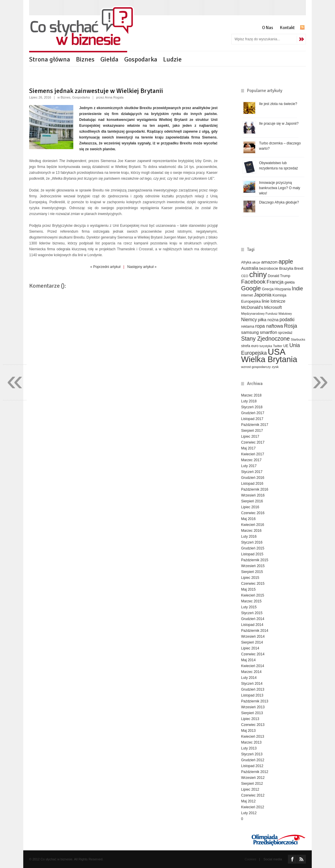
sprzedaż (285, 333)
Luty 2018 (249, 401)
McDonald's (252, 307)
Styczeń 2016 (252, 542)
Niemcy (249, 319)
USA (277, 352)
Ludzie (172, 59)
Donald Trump (279, 276)
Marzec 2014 (251, 672)
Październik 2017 (255, 425)
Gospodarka (141, 59)
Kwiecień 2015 (253, 595)
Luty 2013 (249, 748)
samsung (250, 332)
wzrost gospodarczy (256, 367)
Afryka (246, 262)
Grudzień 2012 (253, 760)
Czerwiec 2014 (253, 654)
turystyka (266, 346)
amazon (269, 262)
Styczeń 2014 (252, 684)
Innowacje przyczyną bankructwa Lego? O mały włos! (280, 188)
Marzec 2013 (251, 742)
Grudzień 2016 (253, 478)
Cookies (251, 859)
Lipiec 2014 (250, 648)
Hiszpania (283, 289)
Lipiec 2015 (250, 578)
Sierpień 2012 (252, 784)
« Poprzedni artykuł (105, 267)
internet (247, 295)
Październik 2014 (255, 631)
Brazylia (286, 268)
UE (286, 346)
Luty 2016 (249, 537)
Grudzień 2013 (253, 689)
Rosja (291, 326)
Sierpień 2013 (252, 713)
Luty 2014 (249, 678)
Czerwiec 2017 (253, 442)
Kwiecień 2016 (253, 525)
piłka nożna (268, 320)
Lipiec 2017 (250, 437)
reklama (248, 326)
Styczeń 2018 (252, 407)
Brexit (299, 269)
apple (286, 261)
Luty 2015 (249, 607)
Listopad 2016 (252, 484)
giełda (289, 282)
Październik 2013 (255, 701)
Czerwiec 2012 (253, 795)
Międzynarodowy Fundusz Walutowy (267, 314)
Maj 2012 (248, 801)
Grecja (268, 289)
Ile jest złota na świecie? (278, 104)
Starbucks (298, 339)
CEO (245, 276)
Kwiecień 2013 (253, 737)
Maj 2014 (248, 660)
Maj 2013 (248, 731)
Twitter (277, 346)
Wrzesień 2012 (253, 778)
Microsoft (273, 307)
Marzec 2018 (251, 395)
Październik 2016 (255, 489)
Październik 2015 (255, 560)
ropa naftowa (269, 326)
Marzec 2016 (251, 531)
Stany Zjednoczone (265, 339)
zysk (275, 367)
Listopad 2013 (252, 695)
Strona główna (50, 59)
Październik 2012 (255, 772)
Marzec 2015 (251, 601)
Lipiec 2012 (250, 789)
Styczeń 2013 (252, 754)
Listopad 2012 (252, 766)
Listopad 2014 (252, 625)
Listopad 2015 (252, 554)
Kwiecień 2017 (253, 454)
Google (251, 288)
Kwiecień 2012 (253, 807)
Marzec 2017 (251, 460)
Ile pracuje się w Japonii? (279, 124)
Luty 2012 (249, 813)
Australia (250, 268)
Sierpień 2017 (252, 431)
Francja (275, 282)
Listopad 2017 (252, 419)
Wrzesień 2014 (253, 637)
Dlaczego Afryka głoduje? (279, 202)
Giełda (109, 59)
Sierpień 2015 (252, 572)
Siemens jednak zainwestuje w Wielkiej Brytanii (96, 91)
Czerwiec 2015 (253, 584)
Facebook (253, 282)
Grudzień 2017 (253, 413)
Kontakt (287, 28)
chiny (258, 274)
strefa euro (250, 346)
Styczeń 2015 (252, 613)
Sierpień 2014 (252, 642)
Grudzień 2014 (253, 619)
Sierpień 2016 (252, 501)
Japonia (263, 295)
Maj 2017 (248, 448)
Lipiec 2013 (250, 719)
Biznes (85, 59)
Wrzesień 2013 (253, 707)
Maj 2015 (248, 589)
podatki (287, 320)
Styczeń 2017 (252, 472)
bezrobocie (269, 268)
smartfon (268, 332)
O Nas (268, 28)
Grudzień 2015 (253, 548)
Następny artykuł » (142, 267)
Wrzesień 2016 (253, 495)
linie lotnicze (274, 301)
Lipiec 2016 (250, 507)
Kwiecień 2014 (253, 666)
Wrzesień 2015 (253, 566)
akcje (256, 262)
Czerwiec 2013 (253, 725)
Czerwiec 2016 (253, 513)
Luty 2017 (249, 466)
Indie (297, 289)
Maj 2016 (248, 519)
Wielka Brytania (269, 359)
